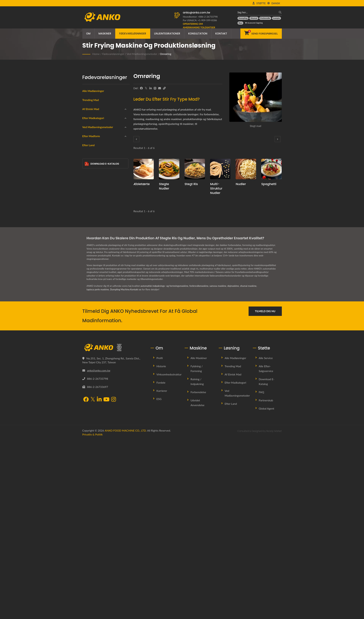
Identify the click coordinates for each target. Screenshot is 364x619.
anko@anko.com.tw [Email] (99, 550)
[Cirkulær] (87, 312)
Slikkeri (92, 223)
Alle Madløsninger (93, 91)
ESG (159, 578)
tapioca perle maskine (98, 468)
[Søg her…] (257, 12)
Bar (92, 354)
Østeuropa (93, 141)
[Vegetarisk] (87, 206)
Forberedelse (198, 571)
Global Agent (267, 588)
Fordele (161, 562)
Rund (93, 305)
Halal (91, 214)
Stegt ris (191, 184)
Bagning (92, 272)
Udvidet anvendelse (198, 582)
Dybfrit (92, 239)
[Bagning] (87, 271)
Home (96, 54)
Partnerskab (266, 579)
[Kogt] (87, 263)
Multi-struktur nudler (216, 188)
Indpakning (94, 174)
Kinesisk (92, 116)
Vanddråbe (96, 329)
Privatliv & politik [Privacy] (93, 614)
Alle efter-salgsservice (266, 548)
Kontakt (221, 34)
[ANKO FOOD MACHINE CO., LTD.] (114, 527)
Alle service (266, 537)
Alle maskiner (199, 537)
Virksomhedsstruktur (169, 553)
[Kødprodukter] (87, 190)
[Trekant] (87, 337)
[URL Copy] (164, 88)
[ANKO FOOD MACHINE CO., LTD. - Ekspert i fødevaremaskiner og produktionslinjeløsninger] (102, 16)
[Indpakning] (87, 173)
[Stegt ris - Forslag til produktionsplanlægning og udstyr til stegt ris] (195, 169)
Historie (161, 545)
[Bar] (87, 353)
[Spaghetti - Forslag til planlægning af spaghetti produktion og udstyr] (271, 169)
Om (88, 34)
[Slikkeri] (87, 222)
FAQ (261, 571)
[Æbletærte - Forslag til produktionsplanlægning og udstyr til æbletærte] (144, 169)
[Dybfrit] (87, 238)
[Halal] (87, 214)
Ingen (91, 288)
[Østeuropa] (87, 140)
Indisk (91, 124)
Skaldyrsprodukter (98, 182)
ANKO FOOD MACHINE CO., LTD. (126, 610)
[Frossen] (87, 165)
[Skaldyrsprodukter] (87, 181)
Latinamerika (95, 149)
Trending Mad (91, 100)
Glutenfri (93, 198)
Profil (160, 537)
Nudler (241, 184)
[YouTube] (106, 579)
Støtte (261, 3)
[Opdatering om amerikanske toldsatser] (202, 26)
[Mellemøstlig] (87, 132)
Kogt (90, 264)
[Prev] (136, 139)
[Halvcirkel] (87, 345)
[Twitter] (146, 88)
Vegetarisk (93, 206)
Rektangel (95, 321)
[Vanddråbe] (87, 329)
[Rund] (87, 304)
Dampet (92, 247)
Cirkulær (95, 313)
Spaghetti (269, 184)
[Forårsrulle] (265, 18)
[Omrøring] (87, 280)
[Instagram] (114, 579)
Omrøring (165, 54)
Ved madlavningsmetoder (142, 54)
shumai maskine (250, 465)
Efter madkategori (93, 158)
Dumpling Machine (120, 468)
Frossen (92, 165)
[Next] (278, 139)
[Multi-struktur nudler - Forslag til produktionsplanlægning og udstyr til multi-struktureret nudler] (220, 169)
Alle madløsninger (235, 537)
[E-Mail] (160, 88)
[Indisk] (87, 124)
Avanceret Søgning (254, 23)
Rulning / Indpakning (197, 561)
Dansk (276, 3)
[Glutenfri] (87, 198)
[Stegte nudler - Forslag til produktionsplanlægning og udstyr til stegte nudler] (169, 169)
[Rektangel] (87, 321)
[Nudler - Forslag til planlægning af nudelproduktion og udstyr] (246, 169)
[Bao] (240, 23)
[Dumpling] (243, 18)
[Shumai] (254, 18)
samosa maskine (219, 465)
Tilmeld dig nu (265, 490)
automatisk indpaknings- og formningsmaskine (165, 465)
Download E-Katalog (102, 390)
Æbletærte (142, 184)
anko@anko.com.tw (197, 13)
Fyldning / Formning (197, 548)
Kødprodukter (95, 190)
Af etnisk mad (91, 109)
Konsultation (198, 34)
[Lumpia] (276, 18)
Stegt (91, 255)
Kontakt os (136, 468)
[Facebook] (141, 88)
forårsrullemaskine (200, 465)
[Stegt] (87, 255)
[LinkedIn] (151, 88)
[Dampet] (87, 247)
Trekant (94, 338)
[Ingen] (87, 288)
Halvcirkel (95, 346)
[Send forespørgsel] (261, 34)
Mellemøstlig (95, 133)
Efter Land (88, 371)
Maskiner (105, 34)
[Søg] (279, 12)
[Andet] (87, 361)
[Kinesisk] (87, 116)
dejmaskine (234, 465)
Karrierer (162, 570)
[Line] (155, 88)
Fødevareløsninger (133, 34)
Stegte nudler (164, 186)
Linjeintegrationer (167, 34)
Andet (91, 362)
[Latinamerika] (87, 148)
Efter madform (91, 297)
